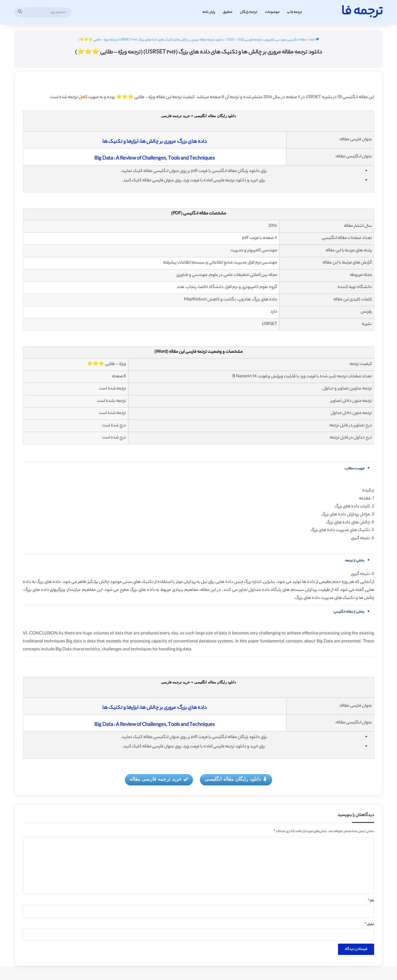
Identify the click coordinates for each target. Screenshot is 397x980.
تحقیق (227, 12)
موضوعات (272, 12)
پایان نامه (209, 12)
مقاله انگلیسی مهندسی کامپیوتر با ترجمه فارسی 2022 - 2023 (267, 40)
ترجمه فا (296, 12)
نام (371, 901)
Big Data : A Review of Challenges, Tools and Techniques (155, 159)
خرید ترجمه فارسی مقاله (159, 780)
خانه (314, 40)
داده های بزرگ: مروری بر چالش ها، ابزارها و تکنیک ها (155, 142)
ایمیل (369, 924)
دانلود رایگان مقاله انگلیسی (236, 780)
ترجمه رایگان (249, 12)
